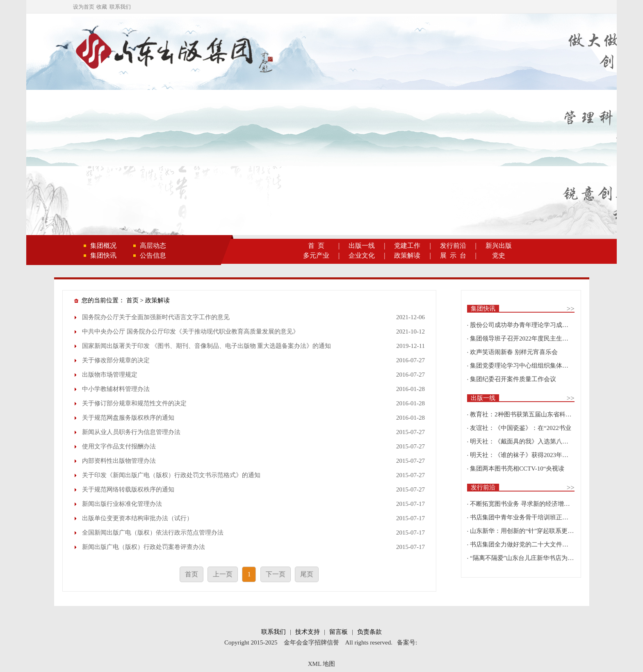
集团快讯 (103, 255)
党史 (499, 255)
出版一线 (362, 246)
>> (571, 309)
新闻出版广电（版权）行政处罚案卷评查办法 (144, 547)
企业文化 (362, 255)
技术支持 (308, 632)
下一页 (276, 574)
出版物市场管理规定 (110, 375)
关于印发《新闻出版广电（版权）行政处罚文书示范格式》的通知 (171, 475)
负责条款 (369, 632)
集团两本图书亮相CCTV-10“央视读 (517, 469)
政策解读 (407, 255)
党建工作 (407, 246)
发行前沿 (453, 246)
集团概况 (103, 246)
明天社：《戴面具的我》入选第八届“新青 (527, 441)
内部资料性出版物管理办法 (119, 461)
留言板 (339, 632)
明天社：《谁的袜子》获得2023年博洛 (522, 455)
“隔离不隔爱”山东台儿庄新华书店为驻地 (525, 558)
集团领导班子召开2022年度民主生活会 (522, 338)
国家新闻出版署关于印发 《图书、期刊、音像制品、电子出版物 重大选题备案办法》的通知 (207, 346)
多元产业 (316, 255)
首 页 (316, 246)
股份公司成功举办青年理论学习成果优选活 (528, 325)
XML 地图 (322, 664)
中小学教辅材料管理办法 (116, 389)
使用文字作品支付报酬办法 (119, 446)
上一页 (223, 574)
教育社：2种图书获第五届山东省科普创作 (527, 414)
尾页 (307, 574)
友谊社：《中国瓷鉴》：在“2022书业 (521, 428)
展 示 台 (453, 255)
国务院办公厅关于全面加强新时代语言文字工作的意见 (156, 317)
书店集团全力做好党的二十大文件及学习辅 (528, 544)
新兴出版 (499, 246)
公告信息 (153, 255)
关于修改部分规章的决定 (116, 360)
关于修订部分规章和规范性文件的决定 (134, 403)
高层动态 (153, 246)
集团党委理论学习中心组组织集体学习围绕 (528, 366)
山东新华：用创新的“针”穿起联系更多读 (525, 531)
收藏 (102, 7)
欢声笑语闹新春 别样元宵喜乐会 (514, 352)
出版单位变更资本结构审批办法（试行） (137, 518)
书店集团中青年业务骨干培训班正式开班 (525, 517)
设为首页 (84, 7)
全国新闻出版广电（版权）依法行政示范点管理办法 (153, 533)
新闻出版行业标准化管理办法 (122, 504)
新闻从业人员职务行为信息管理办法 (131, 432)
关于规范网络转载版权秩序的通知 (128, 489)
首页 (132, 300)
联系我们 (120, 7)
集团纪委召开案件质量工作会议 (513, 379)
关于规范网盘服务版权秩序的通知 (128, 418)
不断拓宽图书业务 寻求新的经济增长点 (523, 504)
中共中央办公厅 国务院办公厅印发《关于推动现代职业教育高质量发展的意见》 (190, 331)
